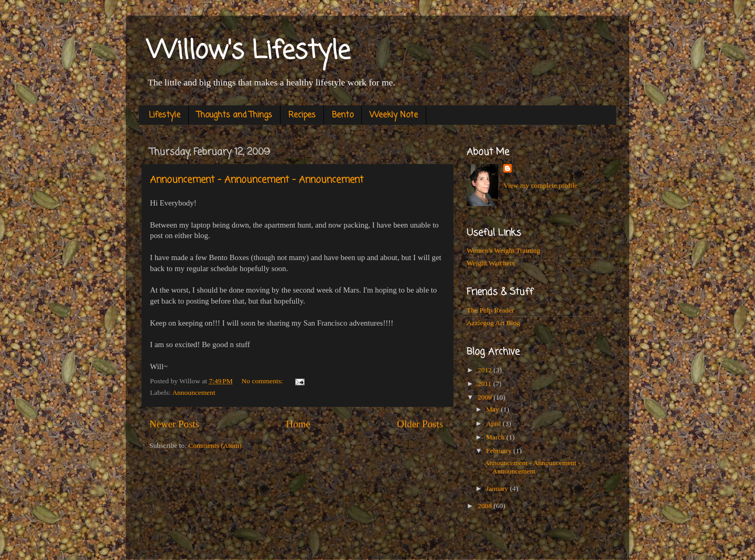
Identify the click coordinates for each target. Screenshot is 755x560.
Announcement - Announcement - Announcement (257, 180)
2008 (486, 506)
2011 (486, 384)
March (496, 437)
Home (298, 424)
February (500, 451)
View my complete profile (540, 185)
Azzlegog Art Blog (493, 323)
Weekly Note (394, 115)
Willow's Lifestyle (249, 51)
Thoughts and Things (234, 115)
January (498, 488)
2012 (486, 370)
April (494, 423)
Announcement (193, 392)
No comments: (263, 381)
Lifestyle (165, 115)
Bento (343, 115)
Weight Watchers (491, 263)
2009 (486, 397)
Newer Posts (174, 424)
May (493, 409)
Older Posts (420, 424)
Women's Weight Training (503, 250)
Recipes (302, 115)
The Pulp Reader (490, 310)
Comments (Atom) (215, 445)
